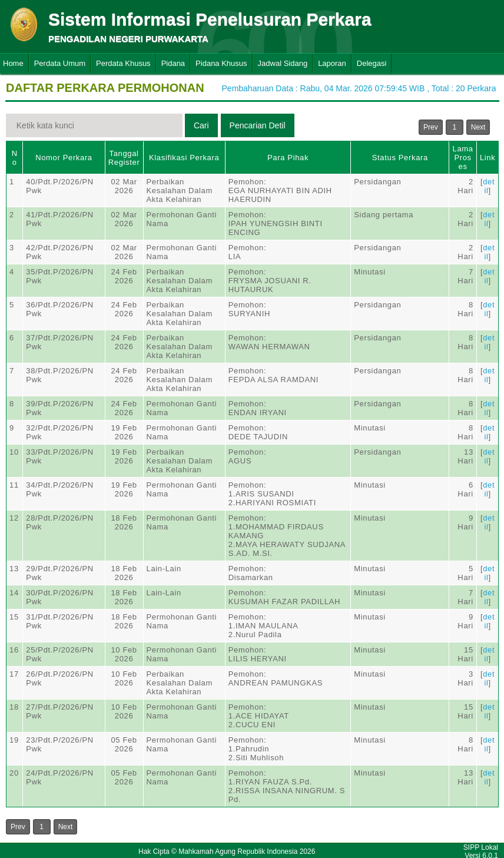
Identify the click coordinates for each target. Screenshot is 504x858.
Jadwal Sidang (283, 63)
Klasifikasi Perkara (184, 158)
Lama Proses (463, 158)
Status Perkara (400, 158)
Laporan (332, 63)
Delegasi (372, 63)
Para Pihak (288, 158)
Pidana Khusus (221, 63)
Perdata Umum (60, 63)
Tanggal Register (124, 158)
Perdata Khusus (123, 63)
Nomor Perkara (64, 158)
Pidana (173, 63)
